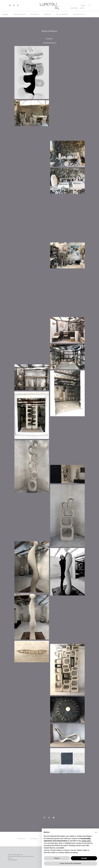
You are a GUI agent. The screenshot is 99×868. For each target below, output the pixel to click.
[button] (96, 832)
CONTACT (21, 839)
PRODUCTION (20, 14)
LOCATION (35, 14)
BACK (5, 14)
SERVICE (47, 14)
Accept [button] (84, 858)
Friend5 (94, 23)
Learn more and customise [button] (70, 863)
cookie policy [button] (86, 841)
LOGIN (82, 8)
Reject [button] (57, 858)
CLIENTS (34, 839)
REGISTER (74, 8)
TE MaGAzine (79, 14)
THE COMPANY (62, 14)
